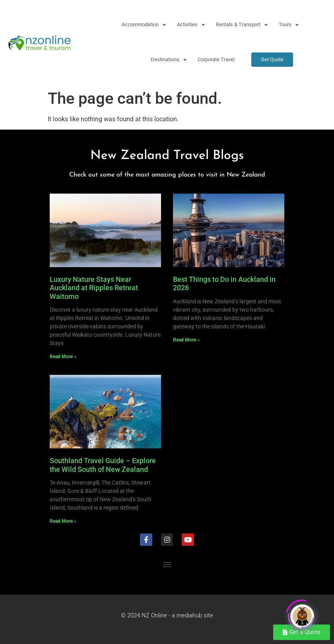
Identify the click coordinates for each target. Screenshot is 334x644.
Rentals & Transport (242, 25)
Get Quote (272, 59)
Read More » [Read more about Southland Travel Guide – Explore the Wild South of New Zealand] (63, 521)
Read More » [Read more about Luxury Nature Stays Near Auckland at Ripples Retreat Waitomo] (63, 357)
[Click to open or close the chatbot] (302, 614)
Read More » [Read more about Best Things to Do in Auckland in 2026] (186, 340)
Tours (289, 25)
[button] (167, 564)
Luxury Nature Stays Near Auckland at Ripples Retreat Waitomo (94, 288)
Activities (191, 25)
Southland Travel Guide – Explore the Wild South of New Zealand (103, 465)
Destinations (169, 60)
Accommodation (144, 25)
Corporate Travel (216, 59)
